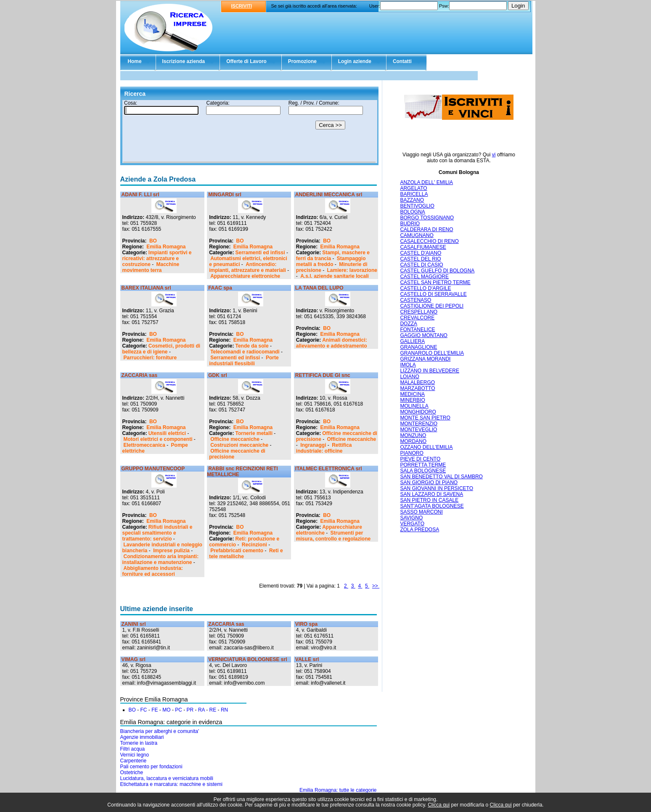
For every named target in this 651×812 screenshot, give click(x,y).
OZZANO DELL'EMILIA (426, 447)
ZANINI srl (134, 624)
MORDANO (413, 441)
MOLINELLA (414, 406)
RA (201, 710)
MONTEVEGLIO (418, 430)
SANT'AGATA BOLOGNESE (432, 506)
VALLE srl (307, 659)
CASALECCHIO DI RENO (429, 241)
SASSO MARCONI (421, 512)
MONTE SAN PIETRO (425, 418)
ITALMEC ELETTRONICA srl (329, 469)
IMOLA (408, 365)
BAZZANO (412, 200)
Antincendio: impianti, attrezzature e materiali (247, 267)
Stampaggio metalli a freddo (331, 261)
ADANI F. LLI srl (140, 195)
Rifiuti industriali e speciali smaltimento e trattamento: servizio (157, 533)
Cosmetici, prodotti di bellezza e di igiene (161, 349)
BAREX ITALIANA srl (146, 288)
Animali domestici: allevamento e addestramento (332, 343)
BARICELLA (414, 194)
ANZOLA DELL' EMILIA (426, 182)
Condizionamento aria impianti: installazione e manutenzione (161, 559)
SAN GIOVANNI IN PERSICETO (437, 488)
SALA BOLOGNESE (423, 471)
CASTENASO (415, 300)
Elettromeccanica (144, 445)
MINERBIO (412, 400)
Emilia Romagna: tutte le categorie (338, 790)
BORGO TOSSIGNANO (427, 218)
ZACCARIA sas (140, 375)
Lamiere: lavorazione (352, 270)
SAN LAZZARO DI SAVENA (431, 494)
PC (179, 710)
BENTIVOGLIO (417, 206)
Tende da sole (252, 346)
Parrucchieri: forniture (150, 358)
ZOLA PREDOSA (419, 530)
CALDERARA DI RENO (426, 229)
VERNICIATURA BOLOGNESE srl (247, 659)
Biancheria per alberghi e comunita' (160, 731)
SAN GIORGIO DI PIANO (429, 482)
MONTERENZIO (419, 424)
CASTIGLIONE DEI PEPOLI (432, 306)
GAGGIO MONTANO (423, 335)
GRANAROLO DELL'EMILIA (432, 353)
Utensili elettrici (167, 433)
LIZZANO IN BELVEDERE (429, 371)
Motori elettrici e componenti (158, 439)
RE (213, 710)
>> (376, 586)
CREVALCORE (417, 318)
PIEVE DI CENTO (420, 459)
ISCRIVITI (242, 6)
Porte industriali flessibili (244, 361)
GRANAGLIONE (418, 347)
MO (166, 710)
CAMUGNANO (417, 235)
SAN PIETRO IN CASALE (429, 500)
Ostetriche (132, 772)
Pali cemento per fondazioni (151, 767)
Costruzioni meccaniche (239, 445)
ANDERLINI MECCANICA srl (329, 195)
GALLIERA (412, 341)
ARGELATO (413, 188)
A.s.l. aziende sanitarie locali (335, 276)
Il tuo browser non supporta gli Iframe (249, 132)
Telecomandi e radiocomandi (245, 352)
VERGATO (412, 524)
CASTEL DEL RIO (420, 259)
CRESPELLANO (419, 312)
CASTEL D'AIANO (421, 253)
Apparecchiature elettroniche (245, 276)
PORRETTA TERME (423, 465)
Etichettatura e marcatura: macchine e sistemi (171, 784)
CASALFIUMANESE (423, 247)
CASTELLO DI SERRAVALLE (433, 294)
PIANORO (412, 453)
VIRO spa (306, 624)
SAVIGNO (411, 518)
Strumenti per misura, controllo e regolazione (333, 536)
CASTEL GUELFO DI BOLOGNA (437, 271)
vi (494, 155)
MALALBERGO (417, 382)
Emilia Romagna (166, 247)
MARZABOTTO (417, 388)
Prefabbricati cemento (237, 551)
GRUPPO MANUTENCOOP (153, 469)
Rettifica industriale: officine (324, 448)
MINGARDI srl (225, 195)
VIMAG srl (134, 659)
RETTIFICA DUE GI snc (323, 375)
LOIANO (409, 377)
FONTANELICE (417, 330)
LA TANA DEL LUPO (319, 288)
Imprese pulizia (171, 551)
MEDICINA (412, 394)
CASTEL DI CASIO (421, 265)
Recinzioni (254, 545)
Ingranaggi (313, 445)
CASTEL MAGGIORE (424, 277)
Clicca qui (439, 805)
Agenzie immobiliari (142, 737)
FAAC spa (220, 288)
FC (144, 710)
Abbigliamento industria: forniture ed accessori (153, 571)
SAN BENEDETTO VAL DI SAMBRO (441, 477)
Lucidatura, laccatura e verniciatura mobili (167, 778)
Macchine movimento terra (151, 267)
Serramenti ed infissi (260, 253)
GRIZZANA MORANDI (425, 359)
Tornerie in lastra (139, 743)
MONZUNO (413, 435)
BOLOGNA (412, 212)
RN (224, 710)
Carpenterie (134, 761)
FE (155, 710)
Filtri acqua (133, 749)
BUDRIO (410, 224)
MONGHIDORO (418, 412)
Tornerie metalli (254, 433)
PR (190, 710)
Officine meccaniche (235, 439)
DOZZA (409, 324)
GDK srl (218, 375)
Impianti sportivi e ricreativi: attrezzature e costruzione (157, 258)
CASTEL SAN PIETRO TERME (435, 282)
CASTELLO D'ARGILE (425, 288)
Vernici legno (135, 755)
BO (153, 241)
